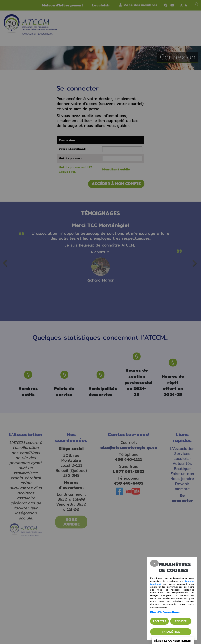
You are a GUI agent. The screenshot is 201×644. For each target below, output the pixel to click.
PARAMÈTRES (171, 632)
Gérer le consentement (174, 641)
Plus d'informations (165, 612)
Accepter (159, 621)
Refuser (181, 621)
